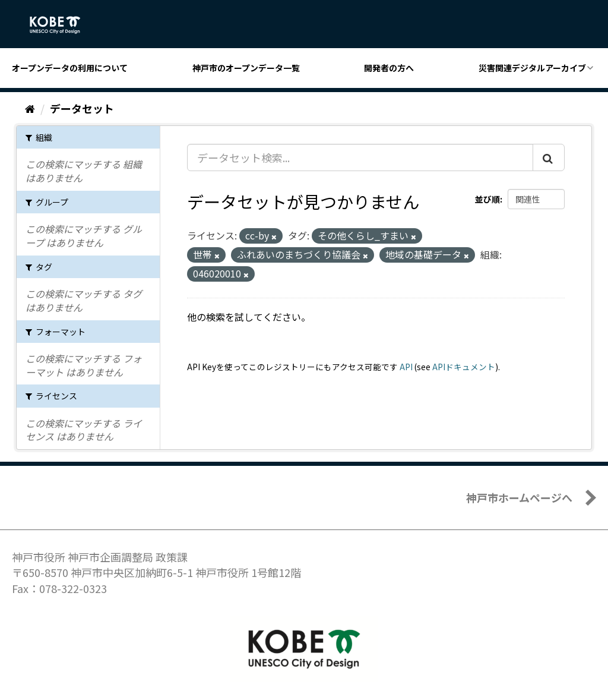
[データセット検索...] (360, 157)
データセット (82, 108)
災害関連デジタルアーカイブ (532, 68)
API (406, 367)
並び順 (487, 199)
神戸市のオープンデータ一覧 (246, 68)
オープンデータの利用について (70, 68)
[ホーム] (30, 108)
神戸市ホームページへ (519, 497)
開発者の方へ (389, 68)
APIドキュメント (464, 367)
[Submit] (549, 157)
